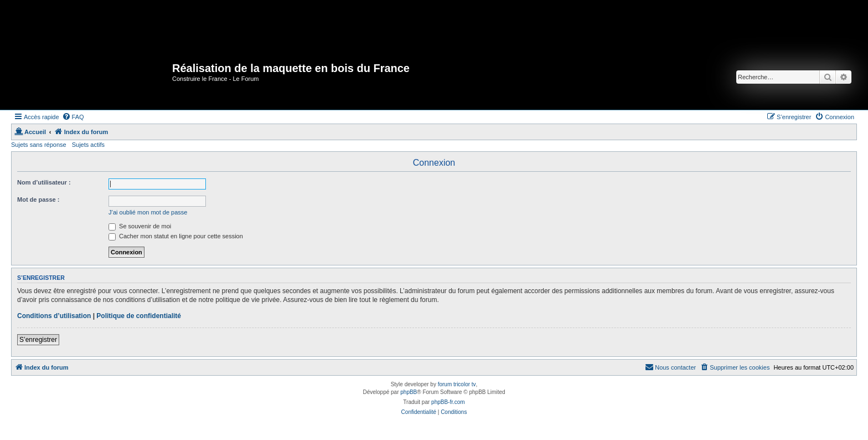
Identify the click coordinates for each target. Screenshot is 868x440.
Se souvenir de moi (140, 226)
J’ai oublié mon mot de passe (148, 212)
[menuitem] (73, 117)
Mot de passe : (38, 199)
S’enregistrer (38, 340)
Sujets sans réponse (39, 145)
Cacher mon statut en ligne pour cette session (176, 236)
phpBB (409, 392)
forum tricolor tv (457, 384)
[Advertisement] (204, 25)
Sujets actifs (88, 145)
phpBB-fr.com (448, 402)
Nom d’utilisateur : (44, 182)
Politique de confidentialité (139, 316)
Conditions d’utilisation (54, 316)
